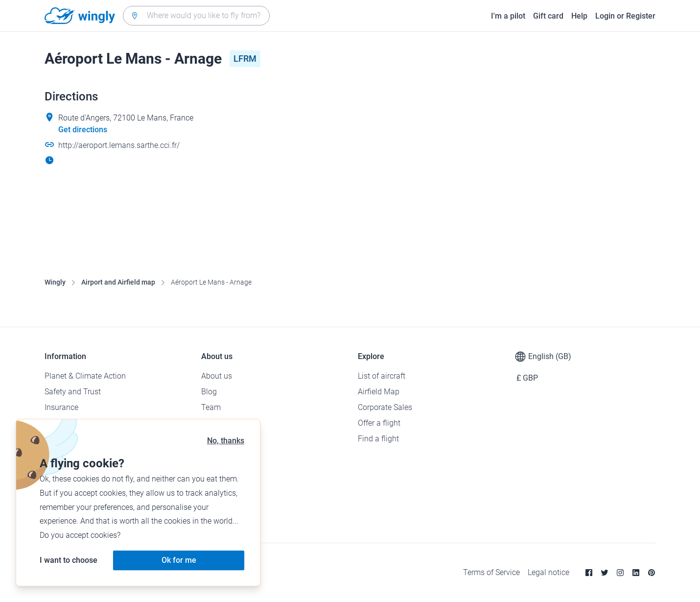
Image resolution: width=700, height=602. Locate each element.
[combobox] (196, 16)
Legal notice (548, 572)
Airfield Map (379, 392)
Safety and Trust (73, 392)
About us (217, 376)
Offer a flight (379, 423)
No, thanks (226, 441)
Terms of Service (491, 572)
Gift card (548, 16)
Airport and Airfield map (118, 282)
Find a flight (378, 439)
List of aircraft (382, 376)
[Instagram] (620, 573)
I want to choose (69, 560)
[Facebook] (589, 573)
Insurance (61, 407)
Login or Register (625, 16)
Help (579, 16)
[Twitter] (605, 573)
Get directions (83, 130)
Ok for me (179, 560)
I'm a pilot (508, 16)
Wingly (55, 282)
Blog (209, 392)
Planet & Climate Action (85, 376)
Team (211, 407)
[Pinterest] (652, 573)
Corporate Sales (385, 407)
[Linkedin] (636, 573)
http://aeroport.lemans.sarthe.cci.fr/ (119, 145)
